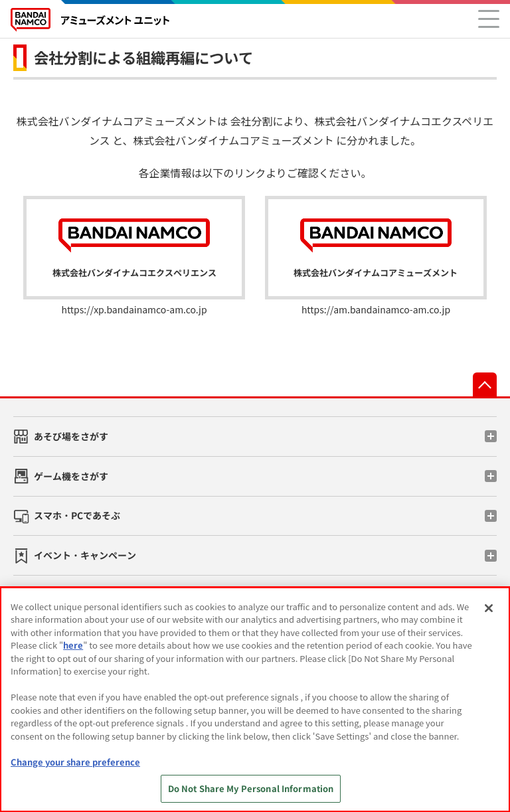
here (73, 645)
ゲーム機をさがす (71, 476)
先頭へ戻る (485, 384)
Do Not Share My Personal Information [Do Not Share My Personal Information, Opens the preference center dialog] (251, 788)
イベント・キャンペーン (85, 555)
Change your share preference (75, 762)
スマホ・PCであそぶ (77, 515)
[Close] (489, 608)
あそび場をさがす (71, 436)
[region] (255, 699)
